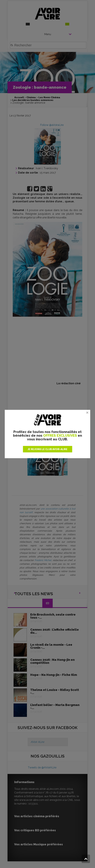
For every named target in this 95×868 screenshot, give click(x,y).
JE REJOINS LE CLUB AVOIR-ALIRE (47, 449)
